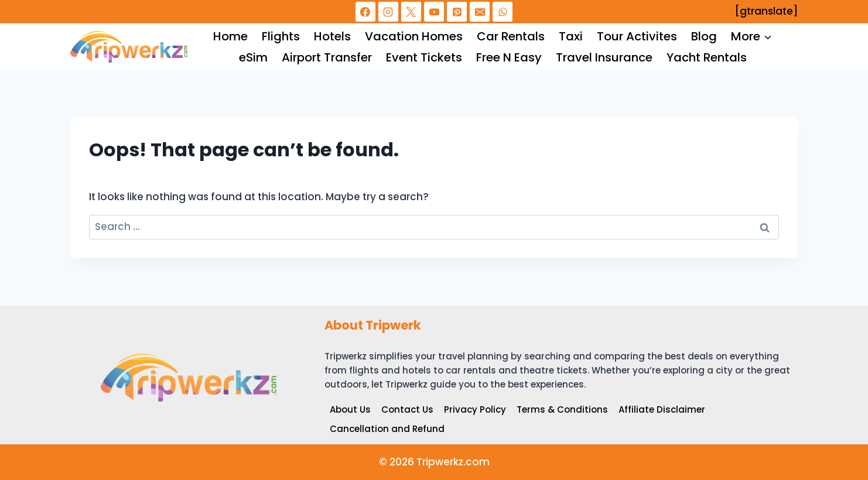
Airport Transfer (327, 57)
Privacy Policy (475, 409)
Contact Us (407, 409)
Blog (704, 36)
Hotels (332, 36)
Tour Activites (637, 36)
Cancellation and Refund (387, 429)
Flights (281, 36)
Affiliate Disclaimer (662, 409)
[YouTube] (434, 12)
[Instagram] (388, 12)
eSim (253, 57)
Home (230, 36)
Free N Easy (509, 57)
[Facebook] (365, 12)
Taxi (571, 36)
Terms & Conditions (562, 409)
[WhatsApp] (503, 12)
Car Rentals (511, 36)
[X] (411, 12)
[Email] (480, 12)
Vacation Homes (414, 36)
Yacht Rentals (707, 57)
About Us (350, 409)
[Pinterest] (457, 12)
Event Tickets (424, 57)
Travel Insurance (604, 57)
